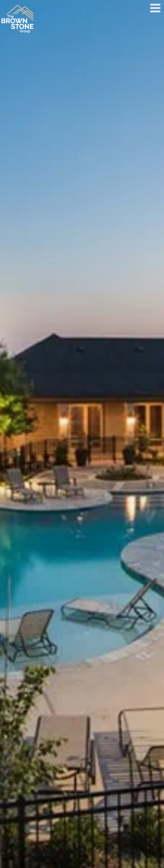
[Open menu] (155, 8)
